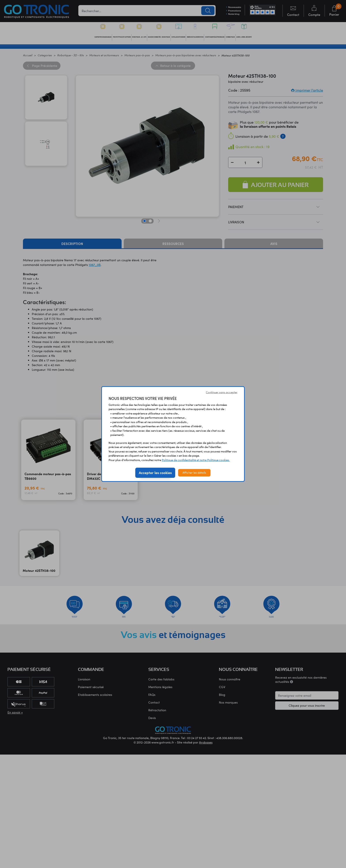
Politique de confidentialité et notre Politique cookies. (196, 460)
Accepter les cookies (155, 473)
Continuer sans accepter (222, 392)
